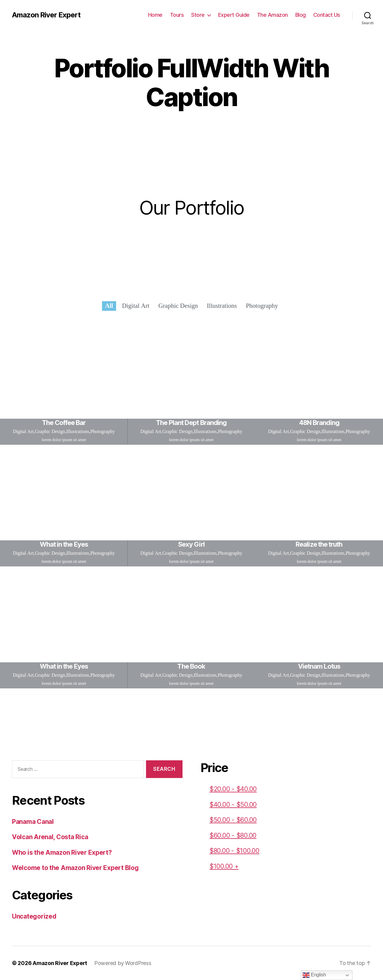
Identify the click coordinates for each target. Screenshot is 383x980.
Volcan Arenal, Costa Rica (50, 837)
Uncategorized (34, 916)
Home (155, 15)
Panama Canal (33, 822)
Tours (177, 15)
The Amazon (272, 15)
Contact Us (327, 15)
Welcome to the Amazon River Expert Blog (75, 868)
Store (198, 15)
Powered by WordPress (123, 963)
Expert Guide (234, 15)
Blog (301, 15)
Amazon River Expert (46, 15)
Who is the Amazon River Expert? (62, 852)
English (314, 975)
